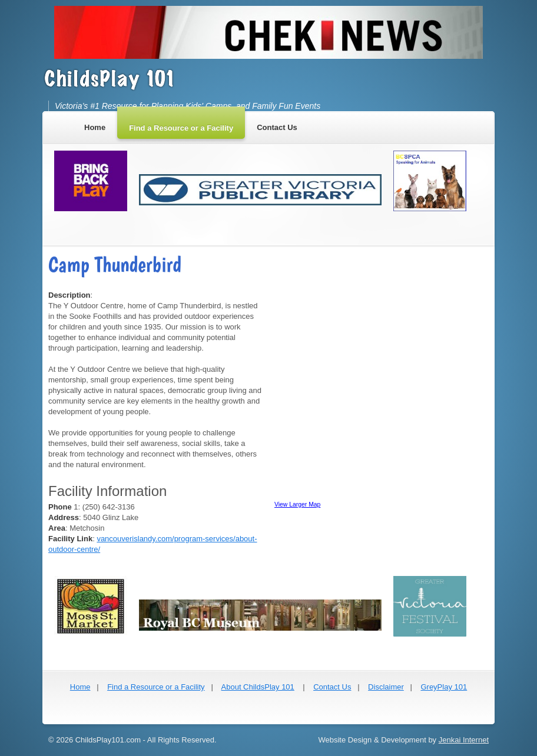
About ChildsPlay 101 (258, 687)
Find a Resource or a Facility (156, 687)
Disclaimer (386, 687)
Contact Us (332, 687)
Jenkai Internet (464, 740)
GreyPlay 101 (444, 687)
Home (80, 687)
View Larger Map (297, 504)
